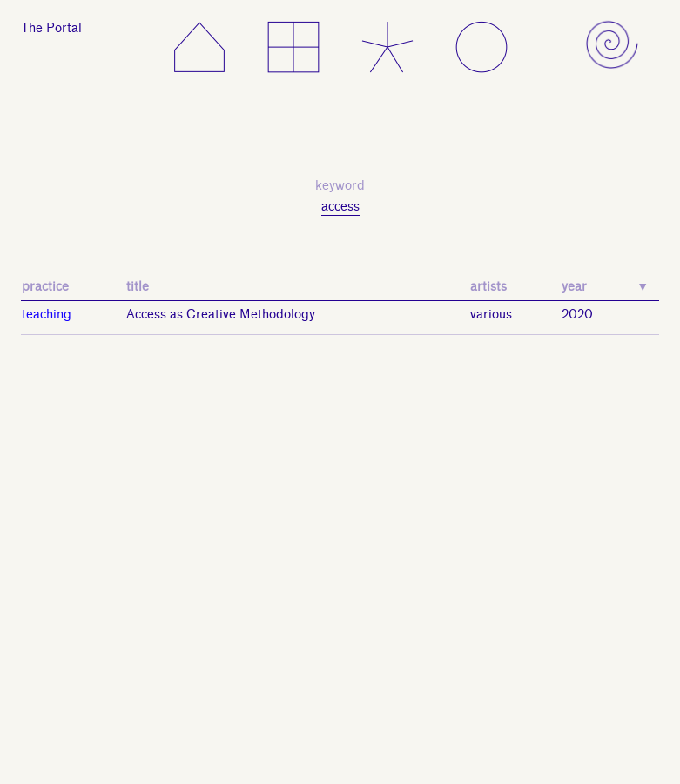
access (340, 207)
